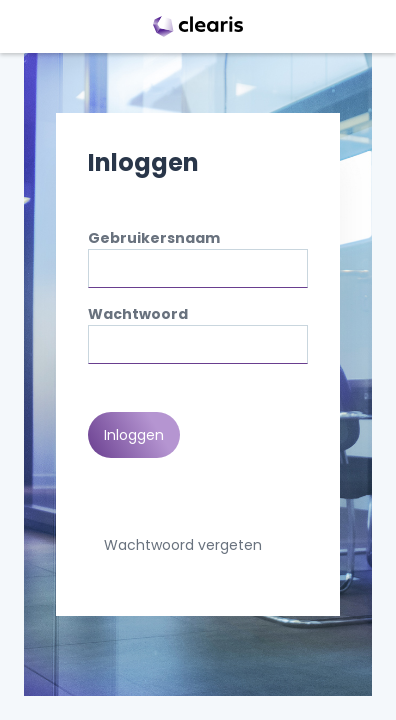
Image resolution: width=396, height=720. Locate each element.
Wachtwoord (138, 314)
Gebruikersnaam (154, 238)
